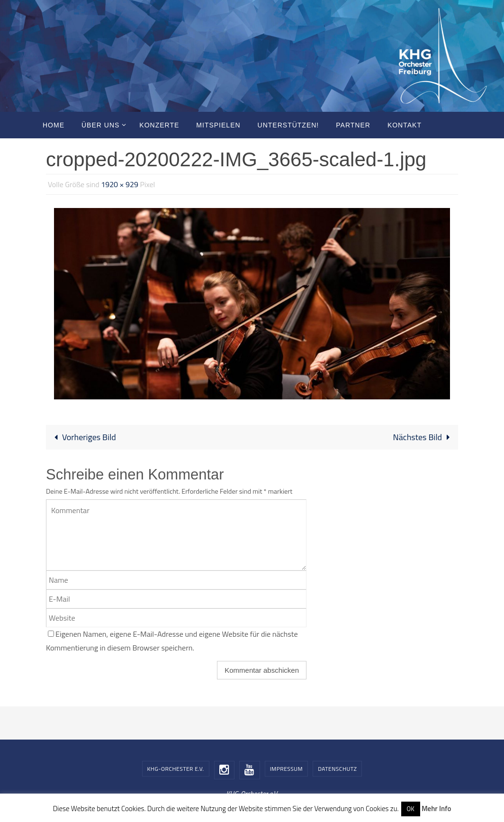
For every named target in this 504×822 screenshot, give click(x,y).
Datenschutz (337, 769)
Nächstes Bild (424, 437)
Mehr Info (436, 808)
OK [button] (411, 809)
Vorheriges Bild (83, 437)
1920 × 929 (120, 184)
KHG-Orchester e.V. (176, 769)
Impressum (286, 769)
